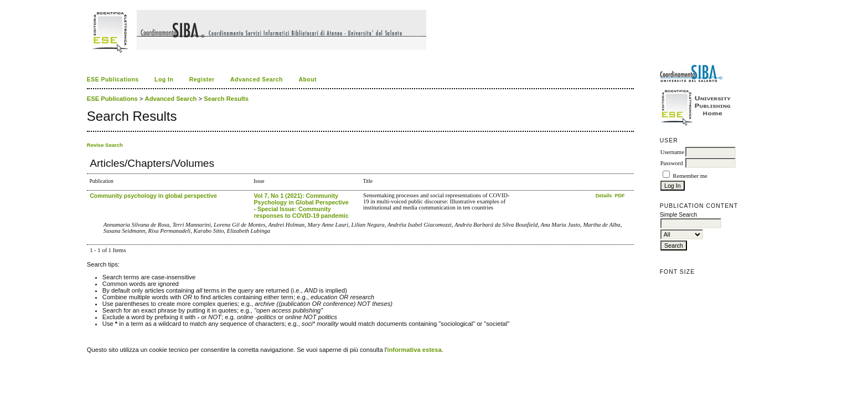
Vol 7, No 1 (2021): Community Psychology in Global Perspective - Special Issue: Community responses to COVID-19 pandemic (301, 206)
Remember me (690, 176)
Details (604, 196)
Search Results (226, 99)
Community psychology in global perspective (153, 196)
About (308, 80)
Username (672, 152)
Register (202, 80)
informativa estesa (414, 350)
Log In (164, 80)
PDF (620, 196)
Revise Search (105, 145)
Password (672, 163)
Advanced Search (257, 80)
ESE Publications (113, 80)
